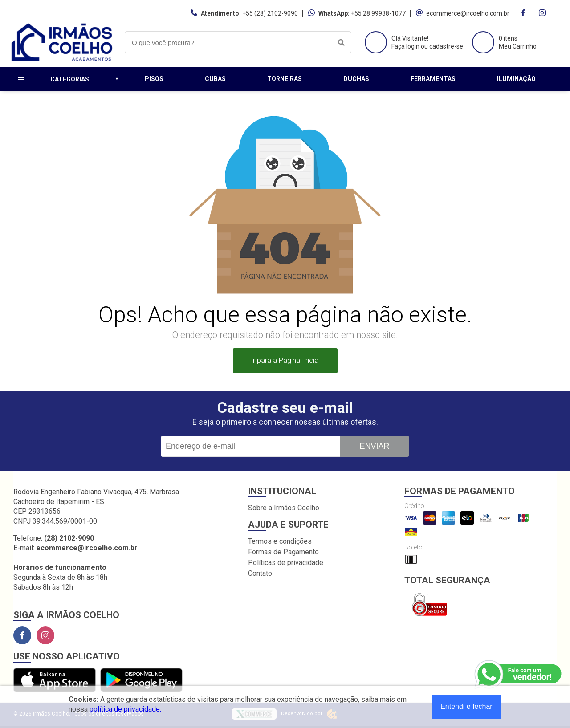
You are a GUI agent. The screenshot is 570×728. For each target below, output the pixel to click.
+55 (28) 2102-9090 (270, 13)
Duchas (356, 79)
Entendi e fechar (466, 706)
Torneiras (285, 79)
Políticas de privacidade (286, 563)
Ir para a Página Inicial (285, 360)
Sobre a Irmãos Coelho (284, 508)
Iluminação (516, 79)
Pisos (154, 79)
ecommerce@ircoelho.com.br (468, 13)
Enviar (374, 446)
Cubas (215, 79)
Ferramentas (433, 79)
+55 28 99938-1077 (378, 13)
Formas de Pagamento (283, 552)
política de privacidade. (125, 709)
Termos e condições (280, 541)
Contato (260, 573)
